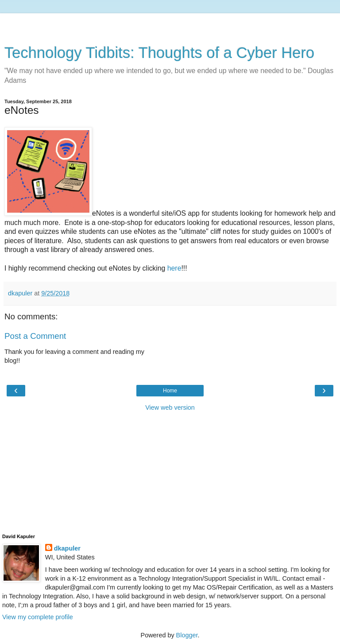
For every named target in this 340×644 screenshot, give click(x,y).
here (174, 268)
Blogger (187, 635)
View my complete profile (38, 617)
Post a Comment (35, 336)
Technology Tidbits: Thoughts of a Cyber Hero (159, 53)
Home (170, 391)
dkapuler (67, 548)
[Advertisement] (170, 24)
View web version (170, 407)
